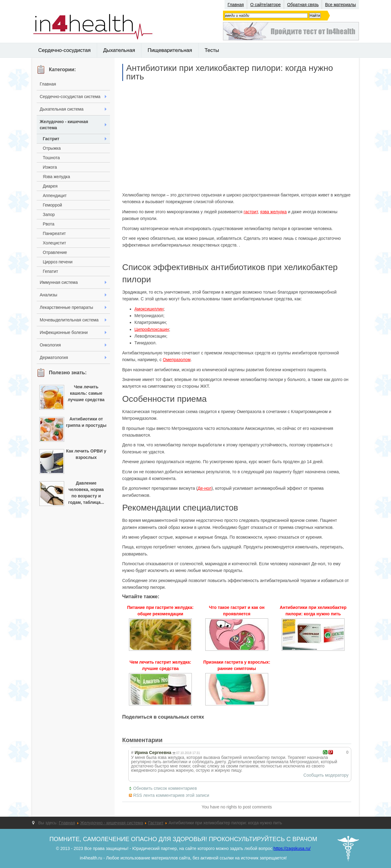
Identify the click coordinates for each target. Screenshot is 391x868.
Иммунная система (59, 282)
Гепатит (50, 271)
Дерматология (54, 357)
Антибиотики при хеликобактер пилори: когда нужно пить (230, 72)
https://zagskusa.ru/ (292, 848)
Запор (49, 214)
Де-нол (205, 488)
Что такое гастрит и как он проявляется (237, 611)
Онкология (50, 345)
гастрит (251, 212)
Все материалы (340, 5)
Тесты (212, 50)
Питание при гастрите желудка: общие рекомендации (160, 611)
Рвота (49, 224)
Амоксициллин (149, 309)
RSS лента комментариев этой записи (171, 795)
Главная (236, 5)
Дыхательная (119, 50)
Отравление (55, 252)
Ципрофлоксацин (152, 329)
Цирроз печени (58, 262)
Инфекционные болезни (64, 332)
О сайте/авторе (265, 5)
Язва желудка (56, 177)
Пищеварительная (170, 50)
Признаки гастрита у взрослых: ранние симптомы (237, 665)
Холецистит (54, 243)
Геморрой (52, 205)
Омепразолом (177, 360)
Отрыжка (52, 148)
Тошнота (51, 158)
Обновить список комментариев (165, 788)
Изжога (50, 167)
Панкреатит (54, 233)
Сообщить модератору (326, 775)
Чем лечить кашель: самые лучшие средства (86, 393)
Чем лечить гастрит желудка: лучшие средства (160, 665)
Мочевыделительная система (69, 320)
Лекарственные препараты (66, 307)
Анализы (48, 295)
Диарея (50, 186)
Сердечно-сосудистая (64, 50)
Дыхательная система (62, 109)
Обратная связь (303, 5)
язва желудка (274, 212)
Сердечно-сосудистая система (70, 97)
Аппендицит (55, 196)
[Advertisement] (237, 136)
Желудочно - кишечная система (64, 125)
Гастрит (51, 139)
